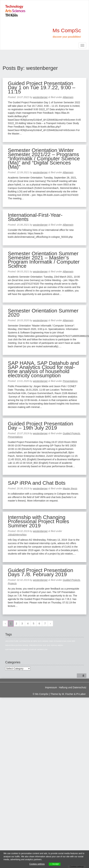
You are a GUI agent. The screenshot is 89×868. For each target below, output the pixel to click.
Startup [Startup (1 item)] (33, 649)
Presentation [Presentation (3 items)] (36, 645)
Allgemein (68, 97)
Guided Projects (71, 433)
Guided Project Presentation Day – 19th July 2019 (40, 426)
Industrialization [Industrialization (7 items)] (14, 645)
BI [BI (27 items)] (32, 641)
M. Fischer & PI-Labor (74, 694)
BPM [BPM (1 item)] (35, 641)
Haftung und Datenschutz (73, 687)
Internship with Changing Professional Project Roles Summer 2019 (38, 521)
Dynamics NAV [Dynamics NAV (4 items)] (60, 641)
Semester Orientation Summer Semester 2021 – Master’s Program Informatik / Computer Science (44, 260)
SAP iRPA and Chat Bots (37, 483)
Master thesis (70, 488)
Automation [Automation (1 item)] (25, 641)
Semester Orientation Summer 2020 (43, 313)
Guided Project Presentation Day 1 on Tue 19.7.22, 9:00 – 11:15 (42, 87)
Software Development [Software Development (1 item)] (17, 649)
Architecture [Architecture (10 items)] (12, 641)
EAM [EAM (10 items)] (69, 641)
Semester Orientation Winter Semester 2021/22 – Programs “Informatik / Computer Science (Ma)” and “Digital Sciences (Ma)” (44, 158)
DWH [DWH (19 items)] (51, 641)
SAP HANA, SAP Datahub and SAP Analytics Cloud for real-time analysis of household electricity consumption (43, 369)
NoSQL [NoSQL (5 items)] (26, 645)
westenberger (40, 97)
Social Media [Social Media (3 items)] (57, 645)
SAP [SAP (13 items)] (45, 645)
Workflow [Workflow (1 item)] (42, 649)
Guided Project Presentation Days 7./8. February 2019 (40, 572)
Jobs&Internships (17, 535)
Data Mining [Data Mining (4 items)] (43, 641)
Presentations (70, 381)
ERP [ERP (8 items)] (73, 641)
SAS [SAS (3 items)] (49, 645)
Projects (12, 583)
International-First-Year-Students (35, 217)
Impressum (51, 687)
